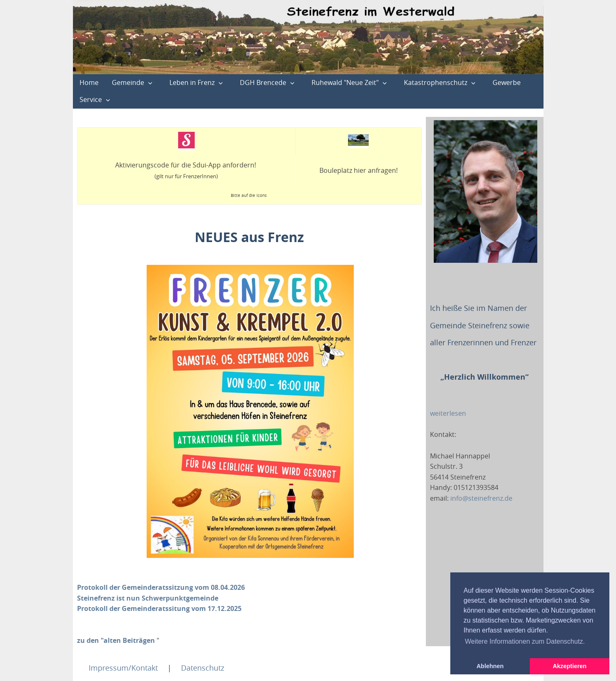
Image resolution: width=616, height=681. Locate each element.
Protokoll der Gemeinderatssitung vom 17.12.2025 (159, 608)
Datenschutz (203, 668)
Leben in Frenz (192, 82)
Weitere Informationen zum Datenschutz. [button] (525, 641)
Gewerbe (507, 82)
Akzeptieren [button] (570, 666)
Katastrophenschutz (436, 82)
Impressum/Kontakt (123, 668)
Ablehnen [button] (490, 666)
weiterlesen (448, 413)
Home (89, 82)
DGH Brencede (263, 82)
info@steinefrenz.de (481, 498)
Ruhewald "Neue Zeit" (345, 82)
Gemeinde (128, 82)
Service (91, 99)
